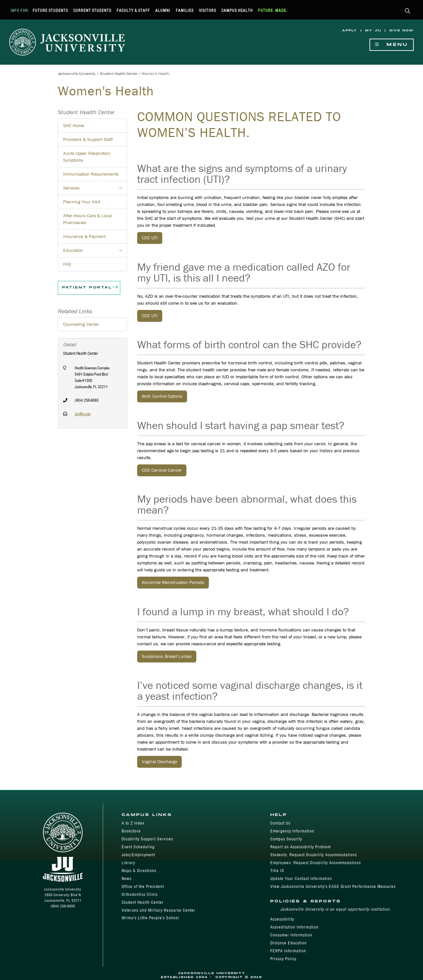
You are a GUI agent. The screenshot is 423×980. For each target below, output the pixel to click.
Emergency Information (292, 831)
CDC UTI (150, 238)
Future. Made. (273, 10)
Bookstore (131, 831)
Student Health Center (119, 73)
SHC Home (74, 125)
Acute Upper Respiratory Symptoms (87, 157)
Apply (350, 31)
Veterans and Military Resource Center (158, 910)
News (127, 879)
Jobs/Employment (138, 855)
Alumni (163, 10)
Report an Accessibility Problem (301, 847)
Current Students (92, 10)
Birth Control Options (162, 396)
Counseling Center (81, 324)
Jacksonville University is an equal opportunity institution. (336, 909)
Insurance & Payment (84, 236)
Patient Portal (91, 288)
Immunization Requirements (91, 174)
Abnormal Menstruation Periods (173, 582)
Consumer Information (291, 935)
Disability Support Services (147, 839)
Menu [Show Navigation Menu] (392, 45)
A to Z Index (133, 823)
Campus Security (286, 839)
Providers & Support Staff (88, 139)
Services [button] (95, 190)
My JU (373, 31)
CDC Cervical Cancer (162, 470)
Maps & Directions (139, 871)
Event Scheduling (138, 847)
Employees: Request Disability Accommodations (316, 863)
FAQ (67, 264)
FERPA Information (288, 951)
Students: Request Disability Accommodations (314, 855)
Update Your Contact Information (301, 879)
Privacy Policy (283, 959)
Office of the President (143, 886)
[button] (408, 11)
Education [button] (95, 252)
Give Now (402, 31)
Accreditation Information (294, 927)
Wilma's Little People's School (150, 918)
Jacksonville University (77, 73)
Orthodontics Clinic (140, 894)
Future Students (50, 10)
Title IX (277, 871)
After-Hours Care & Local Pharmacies (87, 219)
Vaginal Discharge (159, 761)
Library (128, 863)
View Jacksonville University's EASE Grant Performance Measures (333, 886)
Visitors (208, 10)
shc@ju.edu (83, 414)
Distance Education (288, 943)
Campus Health (237, 10)
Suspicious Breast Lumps (167, 656)
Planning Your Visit (82, 202)
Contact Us (280, 823)
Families (185, 10)
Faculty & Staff (133, 10)
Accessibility (282, 919)
